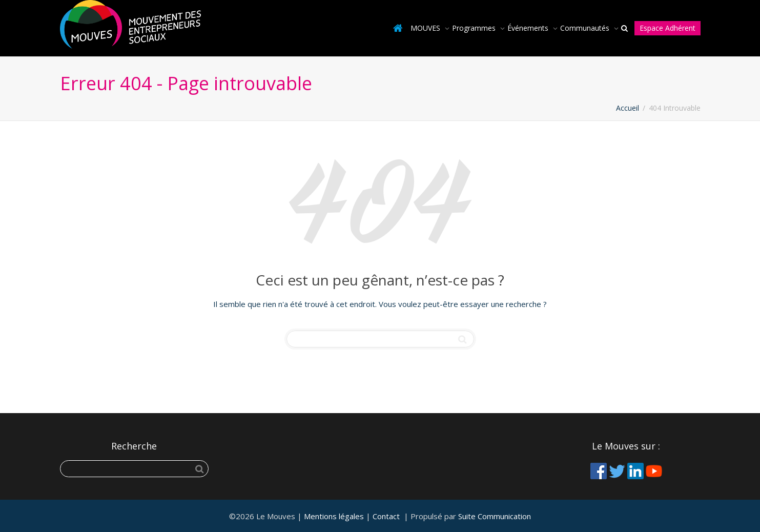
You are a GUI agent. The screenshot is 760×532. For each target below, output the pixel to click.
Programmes (475, 28)
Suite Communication (495, 516)
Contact (386, 516)
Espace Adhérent (667, 28)
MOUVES (426, 28)
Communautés (586, 28)
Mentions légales (334, 516)
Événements (529, 28)
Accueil (628, 108)
